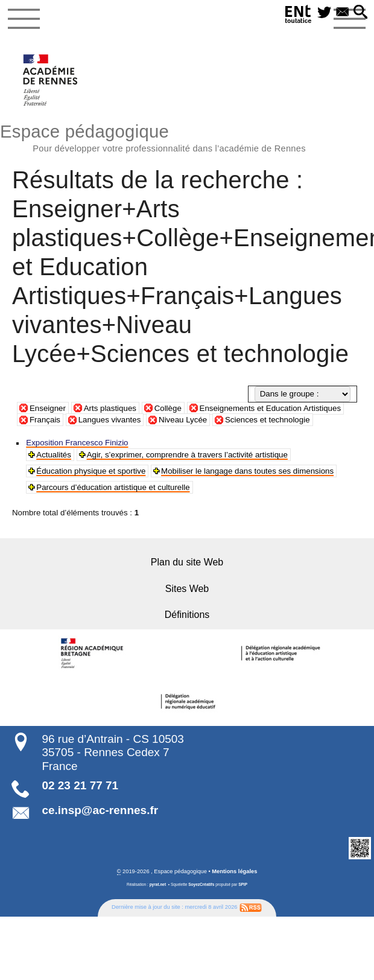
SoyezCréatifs (201, 883)
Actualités (53, 455)
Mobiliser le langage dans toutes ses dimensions (244, 471)
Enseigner (48, 408)
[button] (360, 13)
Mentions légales (234, 870)
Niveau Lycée (183, 420)
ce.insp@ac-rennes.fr (100, 809)
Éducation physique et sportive (90, 471)
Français (45, 420)
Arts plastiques (110, 408)
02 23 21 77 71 (80, 784)
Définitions (187, 614)
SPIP (243, 883)
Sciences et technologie (268, 420)
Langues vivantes (110, 420)
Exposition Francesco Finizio (76, 443)
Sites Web (187, 588)
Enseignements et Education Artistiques (271, 408)
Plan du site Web (187, 562)
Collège (168, 408)
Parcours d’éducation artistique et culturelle (112, 487)
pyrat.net (158, 883)
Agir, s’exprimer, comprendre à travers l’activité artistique (185, 455)
